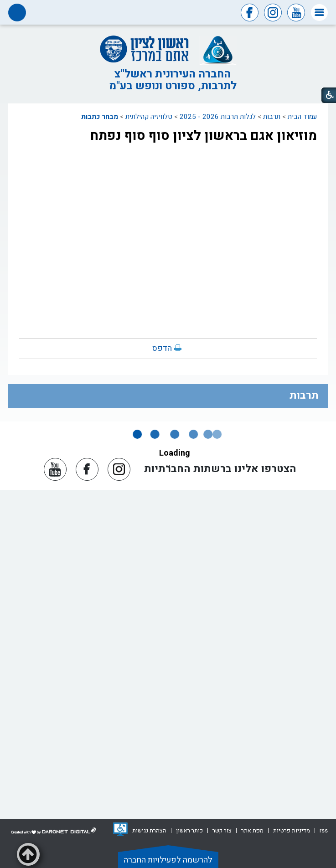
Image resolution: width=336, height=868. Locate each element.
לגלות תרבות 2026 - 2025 (218, 117)
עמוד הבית (302, 117)
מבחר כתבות (100, 117)
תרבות (272, 117)
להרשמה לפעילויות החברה (168, 860)
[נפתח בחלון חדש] (120, 829)
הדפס (162, 348)
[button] (319, 13)
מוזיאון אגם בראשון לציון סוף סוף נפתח (204, 136)
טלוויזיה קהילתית (149, 117)
